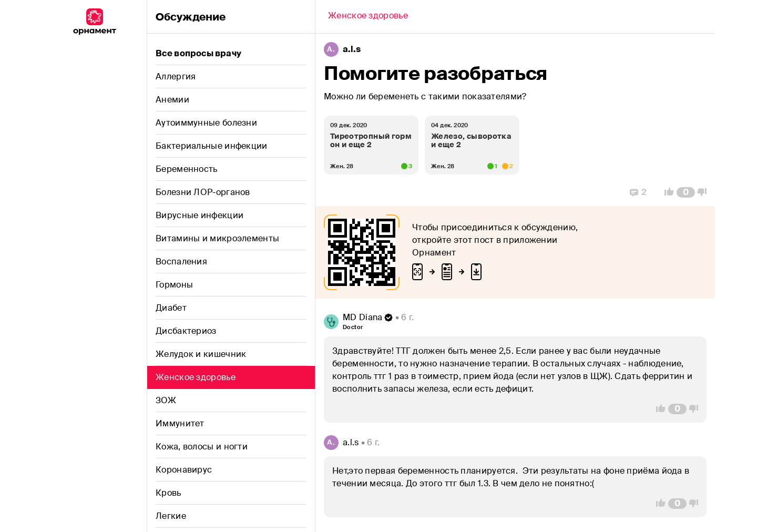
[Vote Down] (705, 192)
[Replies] (638, 192)
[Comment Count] (686, 192)
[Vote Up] (666, 192)
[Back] (368, 17)
